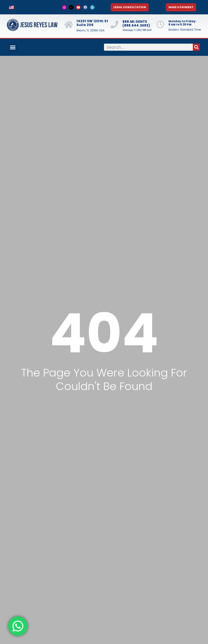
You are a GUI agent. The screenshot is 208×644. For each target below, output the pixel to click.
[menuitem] (11, 7)
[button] (13, 47)
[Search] (196, 47)
